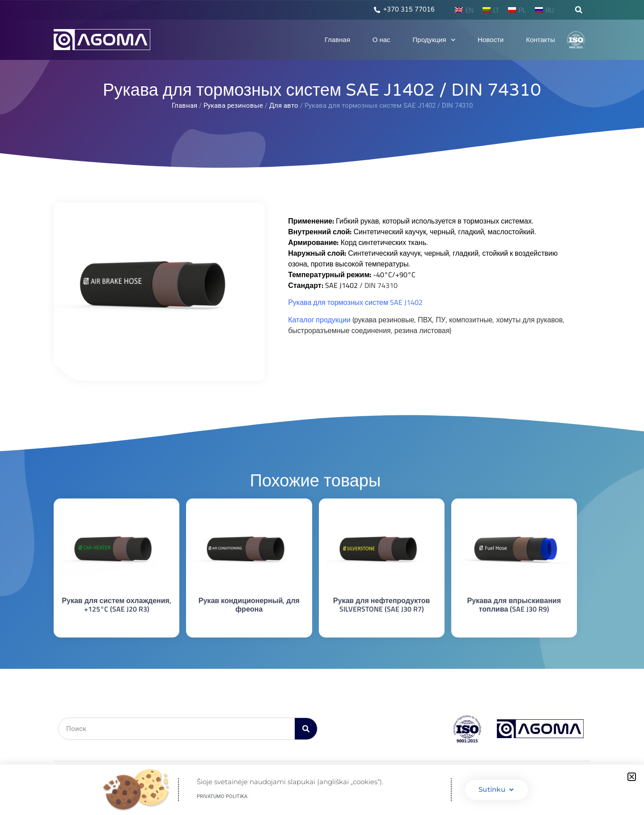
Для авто (284, 106)
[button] (579, 10)
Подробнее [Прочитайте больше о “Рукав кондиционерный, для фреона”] (249, 625)
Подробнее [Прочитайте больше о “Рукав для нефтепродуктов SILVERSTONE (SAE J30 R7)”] (382, 625)
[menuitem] (464, 10)
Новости (491, 40)
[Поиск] (306, 729)
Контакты (540, 40)
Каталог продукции (319, 320)
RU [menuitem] (550, 10)
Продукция (434, 40)
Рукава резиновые (233, 106)
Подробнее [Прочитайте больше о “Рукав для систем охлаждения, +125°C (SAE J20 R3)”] (117, 625)
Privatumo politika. (223, 796)
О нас (381, 40)
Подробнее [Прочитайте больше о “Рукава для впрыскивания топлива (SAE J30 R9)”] (514, 625)
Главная (337, 40)
